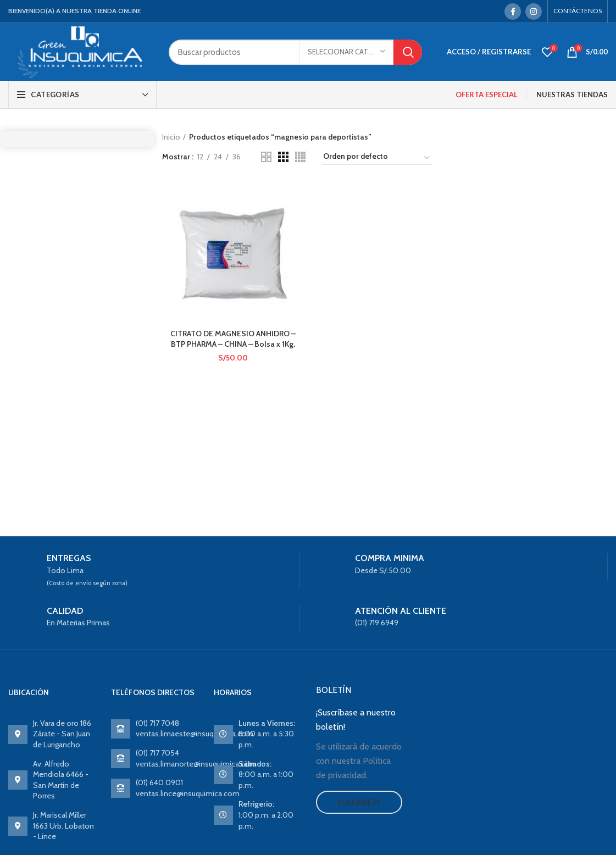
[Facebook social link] (513, 12)
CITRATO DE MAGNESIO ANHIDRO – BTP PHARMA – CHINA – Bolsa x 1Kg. (233, 339)
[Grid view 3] (283, 157)
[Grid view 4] (300, 157)
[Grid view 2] (266, 157)
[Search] (295, 52)
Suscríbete (359, 802)
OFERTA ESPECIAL (487, 95)
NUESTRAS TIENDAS (572, 95)
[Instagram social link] (534, 12)
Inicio (171, 137)
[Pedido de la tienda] (377, 158)
